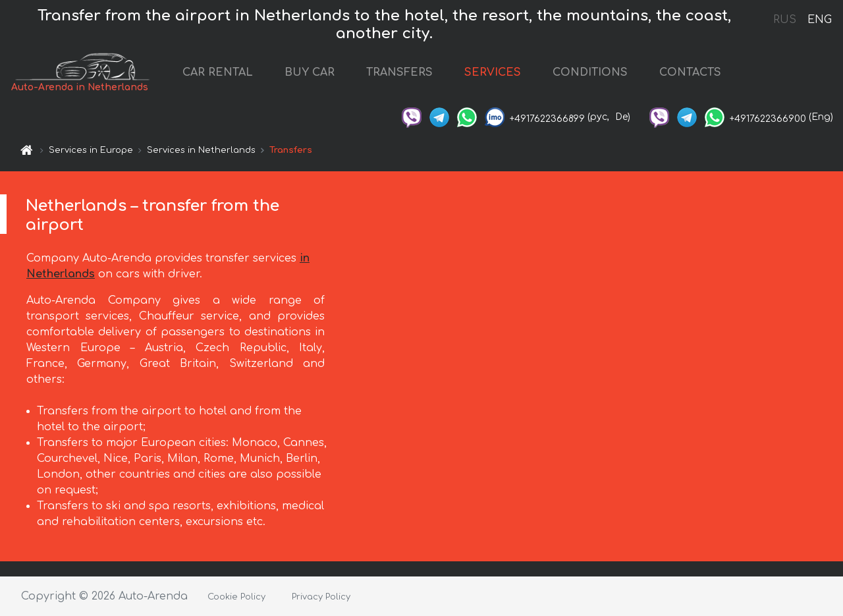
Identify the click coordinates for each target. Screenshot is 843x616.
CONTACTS (709, 74)
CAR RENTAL (237, 74)
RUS (785, 20)
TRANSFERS (419, 74)
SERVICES (512, 74)
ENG (819, 20)
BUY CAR (329, 74)
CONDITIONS (609, 74)
